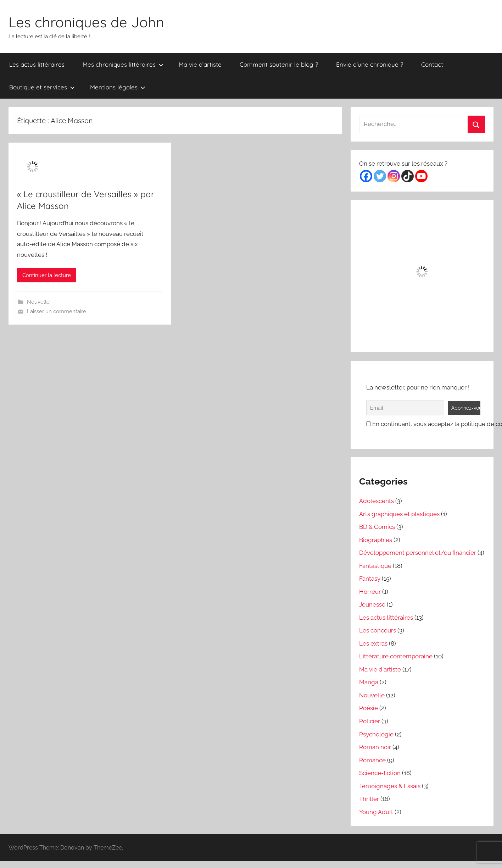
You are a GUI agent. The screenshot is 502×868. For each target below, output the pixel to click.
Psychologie (376, 734)
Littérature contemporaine (396, 656)
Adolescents (376, 501)
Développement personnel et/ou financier (418, 553)
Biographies (376, 540)
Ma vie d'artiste (380, 669)
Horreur (370, 592)
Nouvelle (38, 302)
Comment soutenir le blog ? (279, 64)
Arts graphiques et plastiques (399, 514)
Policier (370, 721)
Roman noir (375, 747)
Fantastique (375, 566)
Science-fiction (380, 773)
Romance (372, 760)
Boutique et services (42, 87)
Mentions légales (118, 87)
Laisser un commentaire (57, 311)
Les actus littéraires (37, 64)
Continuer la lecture (47, 275)
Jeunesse (372, 604)
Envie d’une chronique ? (370, 64)
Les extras (373, 643)
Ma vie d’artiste (200, 64)
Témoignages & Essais (390, 786)
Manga (369, 682)
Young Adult (376, 812)
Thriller (369, 799)
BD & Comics (377, 527)
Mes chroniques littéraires (123, 64)
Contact (432, 64)
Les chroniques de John (86, 22)
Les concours (378, 630)
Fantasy (370, 579)
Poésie (369, 708)
